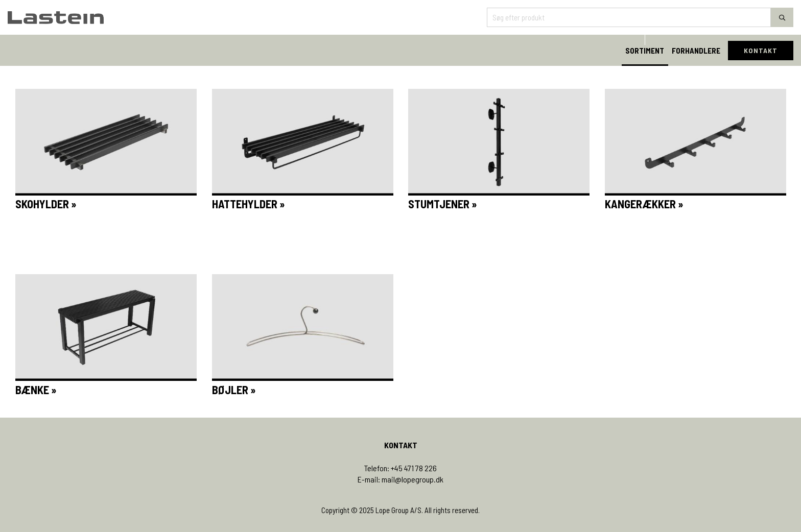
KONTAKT (761, 50)
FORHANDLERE (696, 51)
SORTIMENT (645, 51)
